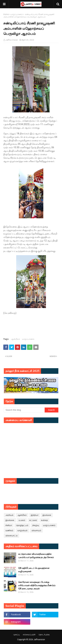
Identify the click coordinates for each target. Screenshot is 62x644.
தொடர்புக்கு (44, 635)
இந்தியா (35, 515)
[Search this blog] (24, 410)
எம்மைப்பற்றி (29, 635)
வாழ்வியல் (22, 530)
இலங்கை (47, 515)
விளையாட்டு (11, 536)
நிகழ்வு (36, 525)
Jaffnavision (39, 640)
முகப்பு (16, 635)
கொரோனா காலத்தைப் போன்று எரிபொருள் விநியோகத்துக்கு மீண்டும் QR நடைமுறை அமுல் (37, 585)
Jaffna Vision (12, 40)
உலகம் (22, 520)
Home (6, 14)
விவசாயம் (36, 530)
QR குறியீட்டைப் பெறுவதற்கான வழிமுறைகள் (34, 570)
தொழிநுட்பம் (22, 525)
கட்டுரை (33, 520)
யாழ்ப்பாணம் (17, 14)
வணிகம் (9, 530)
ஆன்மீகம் (15, 339)
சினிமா (9, 525)
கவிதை (44, 520)
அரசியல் (9, 515)
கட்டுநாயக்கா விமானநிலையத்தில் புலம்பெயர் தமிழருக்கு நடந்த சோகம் (36, 556)
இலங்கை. (10, 520)
